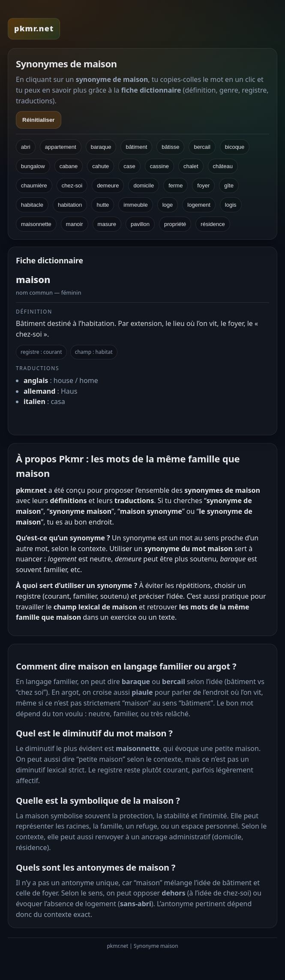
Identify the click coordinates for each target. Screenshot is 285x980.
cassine (159, 166)
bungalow (33, 166)
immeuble (135, 205)
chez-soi (72, 185)
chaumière (34, 185)
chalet (191, 166)
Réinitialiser (39, 120)
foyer (203, 185)
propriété (175, 224)
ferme (175, 185)
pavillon (140, 224)
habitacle (32, 205)
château (223, 166)
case (129, 166)
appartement (61, 147)
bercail (202, 147)
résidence (213, 224)
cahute (100, 166)
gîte (229, 185)
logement (199, 205)
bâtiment (136, 147)
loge (168, 205)
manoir (75, 224)
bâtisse (170, 147)
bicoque (235, 147)
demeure (108, 185)
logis (231, 205)
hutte (103, 205)
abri (26, 147)
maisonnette (36, 224)
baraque (101, 147)
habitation (70, 205)
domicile (144, 185)
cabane (69, 166)
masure (107, 224)
